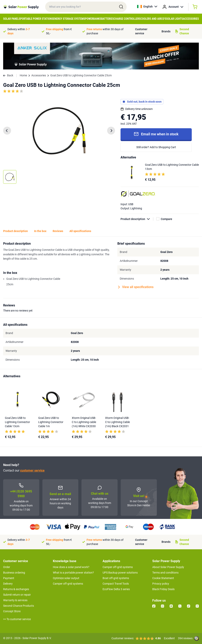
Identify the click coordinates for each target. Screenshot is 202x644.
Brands (166, 31)
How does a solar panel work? (71, 567)
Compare (166, 219)
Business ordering (14, 573)
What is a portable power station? (73, 573)
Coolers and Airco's (153, 19)
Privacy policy (161, 584)
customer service (32, 470)
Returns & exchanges (16, 589)
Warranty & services (15, 600)
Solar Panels (12, 19)
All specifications (80, 231)
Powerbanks (93, 19)
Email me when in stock (156, 134)
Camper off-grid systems (68, 584)
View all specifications (136, 287)
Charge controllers (127, 19)
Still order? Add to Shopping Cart (156, 147)
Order (7, 567)
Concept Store (12, 611)
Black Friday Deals (163, 589)
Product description (137, 219)
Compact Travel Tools (116, 584)
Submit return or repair (17, 595)
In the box (40, 231)
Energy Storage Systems (69, 19)
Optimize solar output (66, 578)
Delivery (8, 584)
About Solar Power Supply (168, 567)
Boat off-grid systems (116, 578)
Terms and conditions (165, 573)
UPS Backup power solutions (120, 573)
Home (23, 75)
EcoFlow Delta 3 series (116, 589)
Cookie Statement (163, 578)
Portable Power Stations (37, 19)
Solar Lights (175, 19)
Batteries (108, 19)
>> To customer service (17, 619)
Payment (9, 578)
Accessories (191, 19)
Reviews (58, 231)
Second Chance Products (19, 606)
